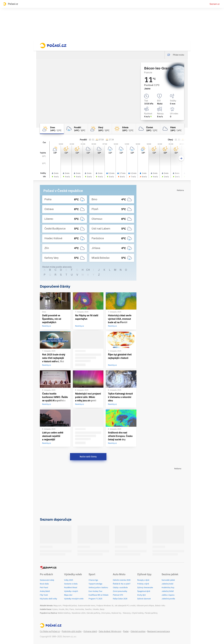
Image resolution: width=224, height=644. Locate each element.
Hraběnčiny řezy (168, 588)
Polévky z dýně (143, 584)
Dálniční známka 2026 (122, 580)
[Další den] (181, 158)
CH (88, 270)
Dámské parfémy (93, 613)
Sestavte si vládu (71, 584)
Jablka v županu (168, 595)
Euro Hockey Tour (95, 591)
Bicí (67, 609)
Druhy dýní (141, 595)
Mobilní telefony (64, 613)
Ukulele (96, 609)
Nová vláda (44, 584)
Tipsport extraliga (95, 584)
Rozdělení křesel (71, 588)
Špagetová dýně (144, 591)
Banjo (102, 609)
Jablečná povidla (168, 599)
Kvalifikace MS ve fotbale (98, 595)
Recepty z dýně (143, 580)
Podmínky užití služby (72, 631)
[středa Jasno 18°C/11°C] (124, 129)
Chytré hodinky (138, 613)
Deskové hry (116, 613)
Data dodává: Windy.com (110, 631)
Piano (72, 609)
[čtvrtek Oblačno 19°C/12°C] (148, 129)
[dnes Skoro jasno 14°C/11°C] (52, 129)
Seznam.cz (215, 4)
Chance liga (93, 580)
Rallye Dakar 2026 (120, 599)
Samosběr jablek (168, 580)
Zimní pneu (106, 613)
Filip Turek (44, 595)
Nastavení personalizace (159, 631)
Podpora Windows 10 (105, 606)
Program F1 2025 (95, 599)
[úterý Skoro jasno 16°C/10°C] (100, 129)
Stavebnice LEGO (78, 613)
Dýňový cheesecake (145, 588)
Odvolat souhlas (138, 631)
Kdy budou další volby (48, 599)
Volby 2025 (69, 580)
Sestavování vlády (47, 580)
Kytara (55, 609)
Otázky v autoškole (120, 588)
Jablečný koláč (167, 584)
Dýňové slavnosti (144, 599)
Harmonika (79, 609)
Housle (61, 609)
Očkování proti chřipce (145, 606)
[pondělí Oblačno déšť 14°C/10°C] (76, 129)
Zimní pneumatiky (120, 591)
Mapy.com (57, 606)
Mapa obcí (68, 595)
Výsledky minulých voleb (74, 599)
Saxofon (88, 609)
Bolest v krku (160, 606)
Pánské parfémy (151, 613)
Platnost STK (118, 595)
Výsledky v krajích (71, 591)
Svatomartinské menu (87, 606)
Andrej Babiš (45, 591)
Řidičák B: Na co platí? (122, 584)
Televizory (127, 613)
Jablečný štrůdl (168, 591)
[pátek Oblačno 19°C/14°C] (172, 129)
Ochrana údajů (90, 631)
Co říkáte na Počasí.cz (50, 631)
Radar (126, 631)
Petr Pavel (44, 588)
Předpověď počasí (70, 606)
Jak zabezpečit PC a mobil (125, 606)
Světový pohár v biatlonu (98, 588)
